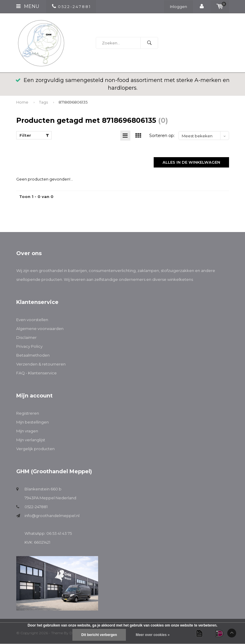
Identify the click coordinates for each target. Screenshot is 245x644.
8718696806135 (73, 102)
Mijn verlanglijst (31, 440)
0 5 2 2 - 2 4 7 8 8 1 (71, 7)
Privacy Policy (29, 347)
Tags (43, 102)
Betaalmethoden (33, 355)
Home (22, 102)
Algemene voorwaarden (40, 329)
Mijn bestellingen (33, 422)
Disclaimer (26, 338)
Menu (28, 6)
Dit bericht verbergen (99, 635)
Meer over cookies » (153, 635)
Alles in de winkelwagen (191, 162)
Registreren (28, 413)
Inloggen (179, 7)
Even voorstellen (32, 320)
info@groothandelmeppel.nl (52, 516)
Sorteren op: (162, 136)
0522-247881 (36, 507)
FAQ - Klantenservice (36, 373)
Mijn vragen (27, 431)
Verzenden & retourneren (41, 364)
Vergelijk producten (35, 449)
